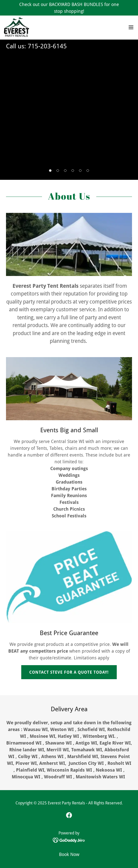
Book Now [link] (69, 854)
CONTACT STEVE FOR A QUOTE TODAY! (69, 672)
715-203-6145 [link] (47, 46)
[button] (131, 28)
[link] (17, 28)
